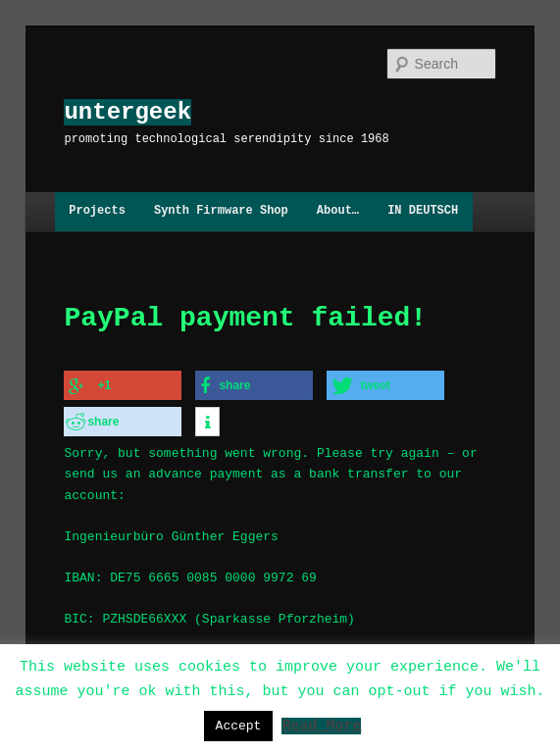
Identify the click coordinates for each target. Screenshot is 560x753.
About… (338, 211)
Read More (321, 725)
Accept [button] (239, 726)
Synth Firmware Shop (221, 211)
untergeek (127, 112)
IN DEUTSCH (423, 211)
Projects (97, 211)
